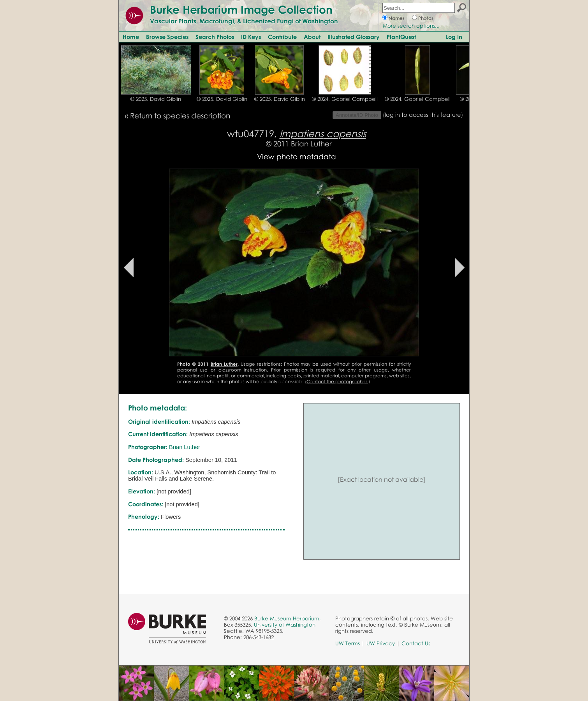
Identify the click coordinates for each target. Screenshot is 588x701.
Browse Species (167, 37)
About (312, 37)
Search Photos (215, 37)
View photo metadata (297, 156)
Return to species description (180, 115)
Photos (426, 18)
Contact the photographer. (337, 381)
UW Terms (348, 643)
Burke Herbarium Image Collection (241, 9)
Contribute (282, 37)
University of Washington (285, 625)
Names (397, 18)
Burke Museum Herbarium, (288, 618)
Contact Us (416, 643)
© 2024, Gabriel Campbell (345, 99)
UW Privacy (381, 643)
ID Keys (251, 37)
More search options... (411, 26)
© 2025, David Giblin (156, 99)
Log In (454, 37)
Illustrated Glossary (354, 37)
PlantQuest (401, 37)
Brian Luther (311, 144)
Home (131, 37)
